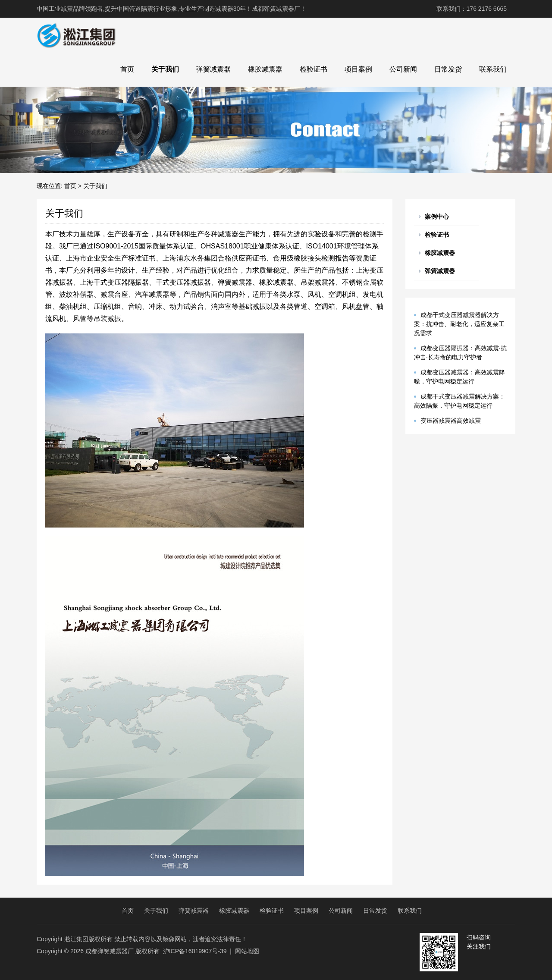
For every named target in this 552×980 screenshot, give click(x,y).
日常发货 (448, 69)
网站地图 (247, 951)
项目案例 (358, 69)
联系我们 (493, 69)
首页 (127, 69)
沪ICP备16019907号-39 (195, 951)
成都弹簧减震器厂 (110, 951)
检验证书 (314, 69)
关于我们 (165, 69)
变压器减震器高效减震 (451, 421)
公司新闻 (403, 69)
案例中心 (437, 217)
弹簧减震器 (213, 69)
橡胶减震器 (265, 69)
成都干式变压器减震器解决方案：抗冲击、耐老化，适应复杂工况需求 (459, 324)
